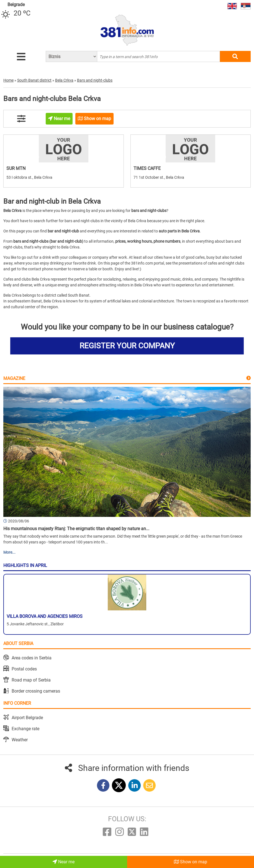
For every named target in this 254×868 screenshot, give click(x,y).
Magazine (14, 378)
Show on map (191, 862)
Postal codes (24, 669)
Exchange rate (25, 729)
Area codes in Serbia (32, 658)
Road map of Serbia (31, 680)
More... (9, 552)
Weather (20, 740)
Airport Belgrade (27, 718)
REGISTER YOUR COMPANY (127, 346)
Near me (64, 862)
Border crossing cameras (36, 691)
